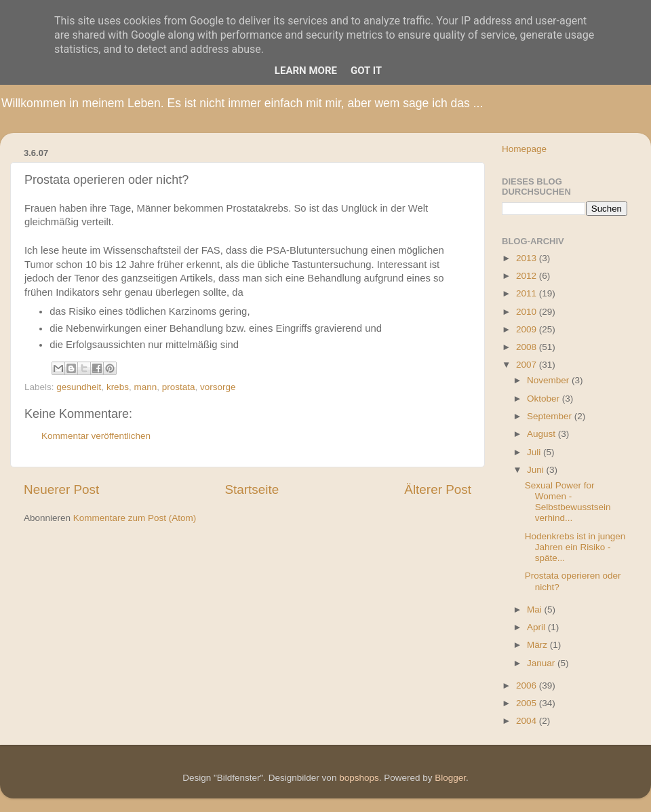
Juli (535, 452)
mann (145, 387)
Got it (366, 71)
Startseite (252, 489)
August (542, 434)
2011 (528, 293)
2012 (528, 276)
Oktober (545, 399)
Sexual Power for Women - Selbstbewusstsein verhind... (568, 502)
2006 (528, 685)
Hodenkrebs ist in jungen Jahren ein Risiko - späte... (575, 547)
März (538, 645)
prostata (179, 387)
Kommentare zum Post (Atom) (135, 518)
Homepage (524, 149)
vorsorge (218, 387)
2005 (528, 703)
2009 (528, 329)
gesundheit (79, 387)
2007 (528, 365)
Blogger (450, 778)
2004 (528, 721)
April (537, 627)
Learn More (306, 71)
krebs (118, 387)
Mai (536, 610)
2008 (528, 347)
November (549, 380)
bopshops (359, 778)
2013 (528, 258)
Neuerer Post (61, 489)
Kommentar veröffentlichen (96, 436)
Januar (542, 663)
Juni (537, 470)
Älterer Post (438, 489)
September (551, 416)
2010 (528, 312)
